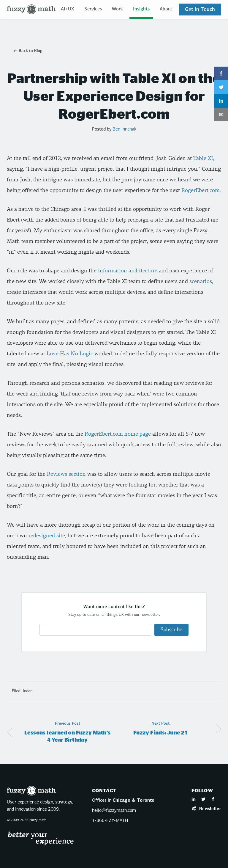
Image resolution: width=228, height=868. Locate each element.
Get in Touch (200, 10)
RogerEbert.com (201, 190)
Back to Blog (31, 51)
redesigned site (47, 536)
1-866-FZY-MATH (110, 821)
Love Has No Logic (70, 354)
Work (117, 9)
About (166, 9)
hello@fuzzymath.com (114, 811)
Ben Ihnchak (124, 129)
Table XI (203, 158)
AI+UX (68, 9)
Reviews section (66, 474)
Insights (141, 9)
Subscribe (171, 630)
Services (93, 9)
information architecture (127, 271)
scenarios (201, 281)
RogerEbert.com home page (118, 434)
